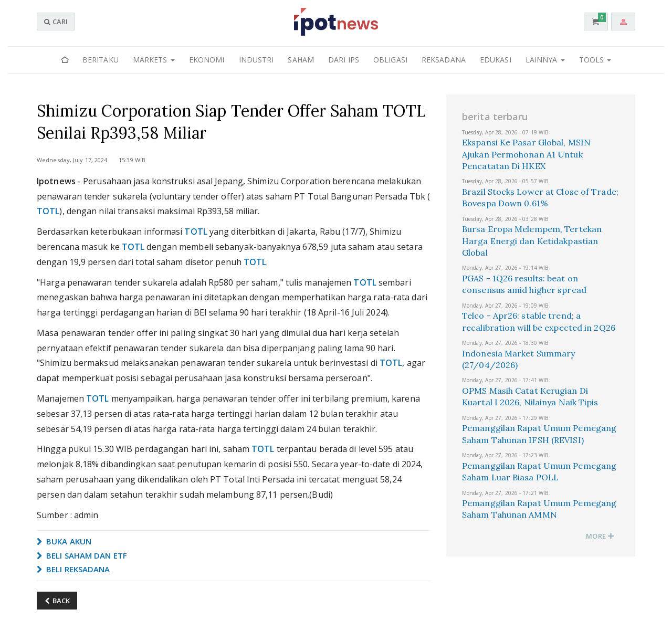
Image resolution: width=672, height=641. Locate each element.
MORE (600, 536)
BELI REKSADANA (73, 569)
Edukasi (496, 60)
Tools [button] (595, 60)
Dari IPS (344, 60)
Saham (301, 60)
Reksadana (444, 60)
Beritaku (101, 60)
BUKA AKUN (64, 541)
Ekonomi (207, 60)
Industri (256, 60)
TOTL (48, 211)
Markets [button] (154, 60)
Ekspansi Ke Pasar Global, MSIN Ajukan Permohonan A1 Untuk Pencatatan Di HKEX (526, 154)
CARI (56, 22)
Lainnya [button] (545, 60)
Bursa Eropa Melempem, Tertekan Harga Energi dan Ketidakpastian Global (532, 241)
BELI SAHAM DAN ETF (82, 555)
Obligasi (390, 60)
